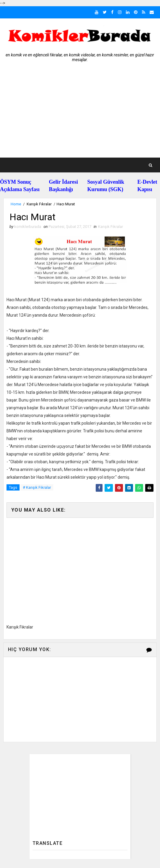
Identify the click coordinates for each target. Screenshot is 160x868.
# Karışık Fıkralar (37, 487)
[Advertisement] (80, 113)
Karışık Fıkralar (39, 204)
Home (16, 204)
